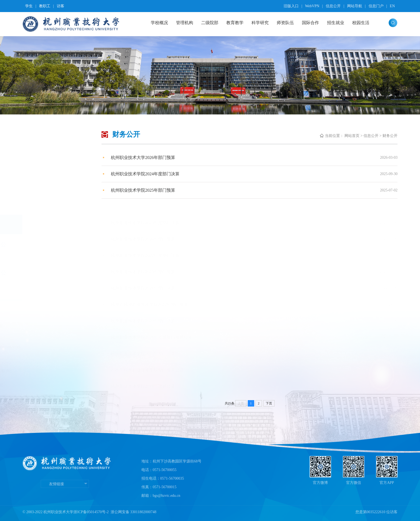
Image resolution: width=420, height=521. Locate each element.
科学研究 (260, 23)
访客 (61, 6)
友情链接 (65, 503)
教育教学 (235, 23)
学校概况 (159, 23)
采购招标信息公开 (55, 277)
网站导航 (355, 6)
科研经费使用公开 (55, 248)
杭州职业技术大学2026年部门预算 (143, 160)
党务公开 (47, 185)
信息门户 (376, 6)
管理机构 (185, 23)
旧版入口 (291, 6)
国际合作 (310, 23)
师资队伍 (285, 23)
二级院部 (210, 23)
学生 (29, 6)
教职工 (45, 6)
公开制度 (47, 165)
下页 (269, 403)
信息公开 (333, 6)
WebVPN (312, 6)
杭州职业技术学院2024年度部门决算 (145, 177)
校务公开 (47, 205)
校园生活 (361, 23)
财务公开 (47, 224)
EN (392, 6)
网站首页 (352, 136)
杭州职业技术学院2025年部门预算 (143, 193)
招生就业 (336, 23)
